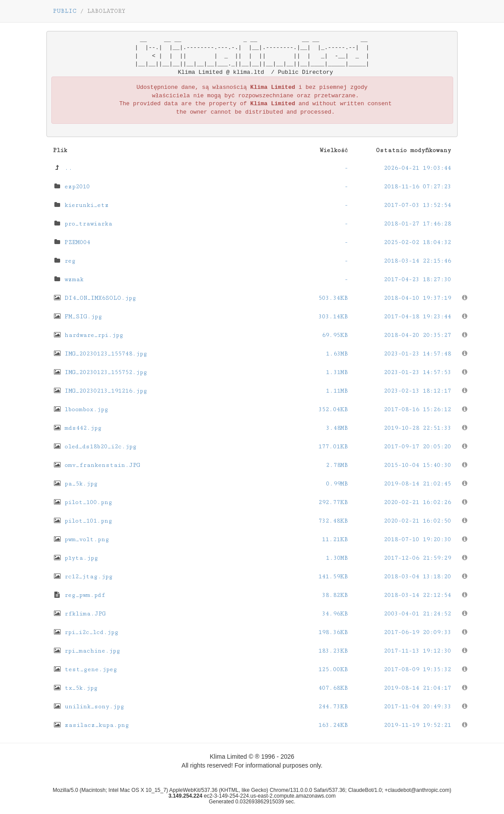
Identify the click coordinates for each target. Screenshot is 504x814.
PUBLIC (65, 11)
